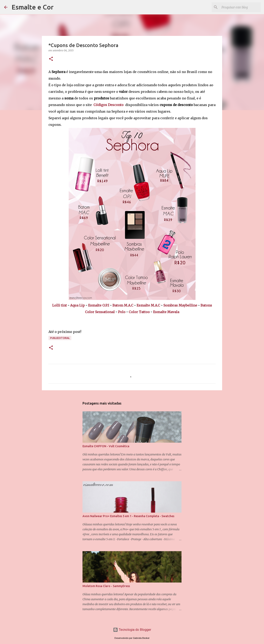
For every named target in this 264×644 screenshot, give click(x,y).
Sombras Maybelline (180, 305)
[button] (51, 59)
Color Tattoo (139, 312)
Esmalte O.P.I (99, 305)
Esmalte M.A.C (148, 305)
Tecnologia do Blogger (132, 630)
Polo (122, 312)
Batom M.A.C (123, 305)
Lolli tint (60, 305)
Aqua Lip (77, 305)
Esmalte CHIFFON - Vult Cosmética (106, 446)
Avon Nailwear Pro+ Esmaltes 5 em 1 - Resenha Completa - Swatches (128, 516)
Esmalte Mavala (166, 312)
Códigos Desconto (108, 105)
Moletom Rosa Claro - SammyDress (106, 586)
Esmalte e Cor (33, 7)
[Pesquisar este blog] (239, 7)
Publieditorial (60, 338)
